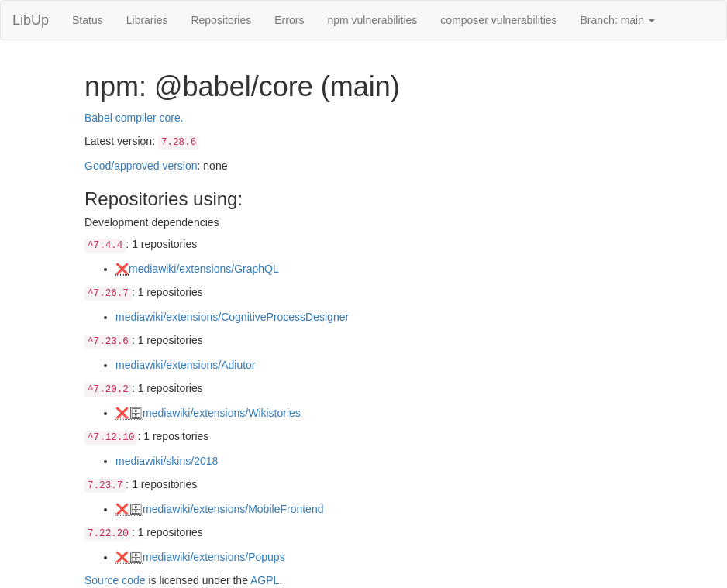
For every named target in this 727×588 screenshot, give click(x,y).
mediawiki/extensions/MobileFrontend (233, 509)
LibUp (31, 20)
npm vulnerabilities (372, 20)
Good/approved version (141, 166)
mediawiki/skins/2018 (167, 461)
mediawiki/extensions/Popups (214, 557)
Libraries (147, 20)
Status (88, 20)
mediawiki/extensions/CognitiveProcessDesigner (232, 317)
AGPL (265, 580)
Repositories (221, 20)
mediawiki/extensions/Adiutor (186, 365)
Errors (289, 20)
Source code (115, 580)
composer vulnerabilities (498, 20)
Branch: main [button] (618, 20)
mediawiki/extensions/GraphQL (204, 269)
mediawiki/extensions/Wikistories (222, 413)
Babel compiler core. (134, 118)
